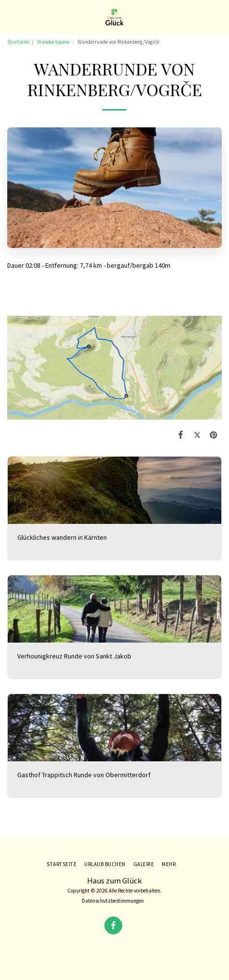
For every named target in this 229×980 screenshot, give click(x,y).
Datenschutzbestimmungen (113, 901)
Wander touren (53, 42)
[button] (11, 17)
